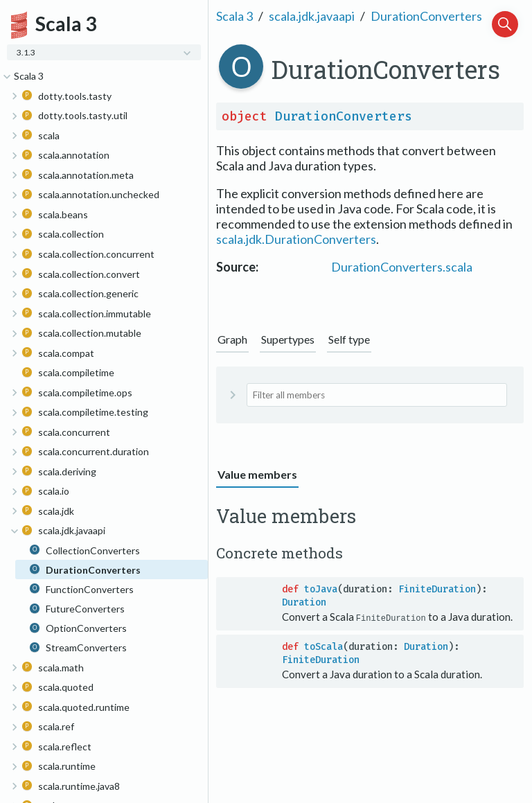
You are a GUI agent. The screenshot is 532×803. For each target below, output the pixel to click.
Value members (257, 474)
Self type (349, 339)
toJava (321, 589)
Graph (232, 339)
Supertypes (288, 339)
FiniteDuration (437, 589)
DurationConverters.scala (402, 267)
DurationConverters (426, 16)
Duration (304, 602)
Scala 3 (234, 16)
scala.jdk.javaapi (312, 16)
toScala (323, 647)
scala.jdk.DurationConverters (296, 239)
